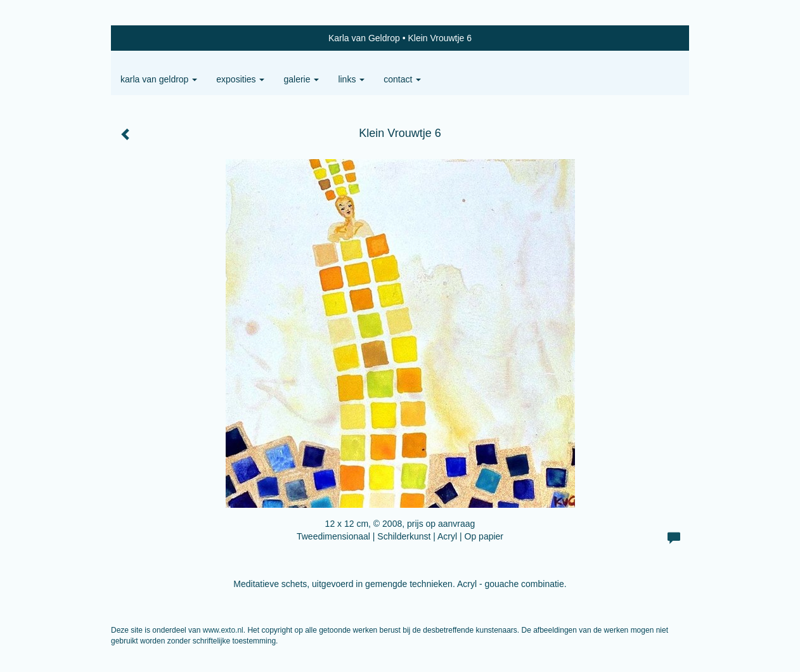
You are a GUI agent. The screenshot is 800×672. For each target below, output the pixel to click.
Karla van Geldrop (364, 38)
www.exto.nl (223, 630)
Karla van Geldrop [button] (159, 79)
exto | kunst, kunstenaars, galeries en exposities (147, 38)
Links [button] (351, 79)
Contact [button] (402, 79)
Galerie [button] (301, 79)
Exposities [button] (240, 79)
